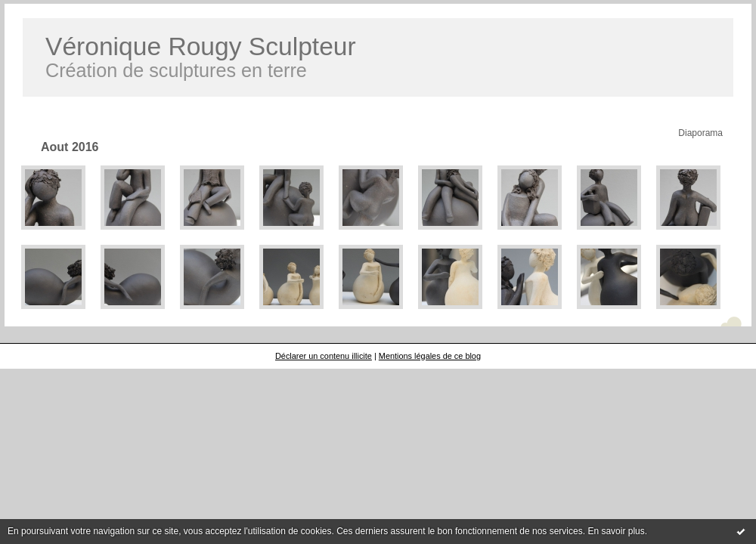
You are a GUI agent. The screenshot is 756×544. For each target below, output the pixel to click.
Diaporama (700, 133)
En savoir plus (616, 531)
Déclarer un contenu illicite (324, 356)
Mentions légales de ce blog (430, 356)
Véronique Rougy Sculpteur (201, 46)
